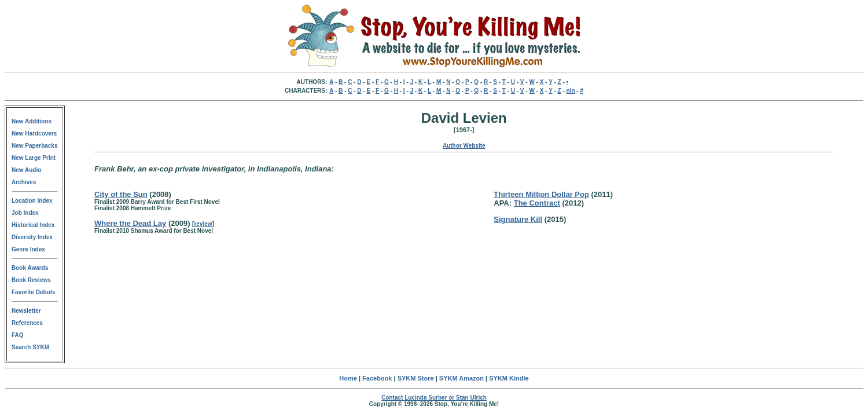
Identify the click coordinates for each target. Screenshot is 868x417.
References (27, 323)
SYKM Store (416, 378)
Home (348, 378)
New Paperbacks (35, 146)
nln (571, 91)
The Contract (537, 203)
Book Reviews (31, 280)
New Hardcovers (34, 133)
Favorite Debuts (34, 292)
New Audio (26, 170)
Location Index (32, 201)
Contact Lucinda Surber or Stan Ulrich (434, 398)
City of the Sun (121, 194)
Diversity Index (32, 237)
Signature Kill (518, 219)
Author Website (464, 146)
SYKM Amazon (461, 378)
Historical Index (33, 225)
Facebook (377, 378)
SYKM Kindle (509, 378)
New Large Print (34, 158)
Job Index (25, 213)
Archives (24, 182)
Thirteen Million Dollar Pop (541, 194)
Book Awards (30, 268)
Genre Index (28, 249)
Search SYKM (30, 347)
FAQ (18, 335)
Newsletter (26, 311)
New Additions (32, 121)
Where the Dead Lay (130, 223)
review (203, 224)
